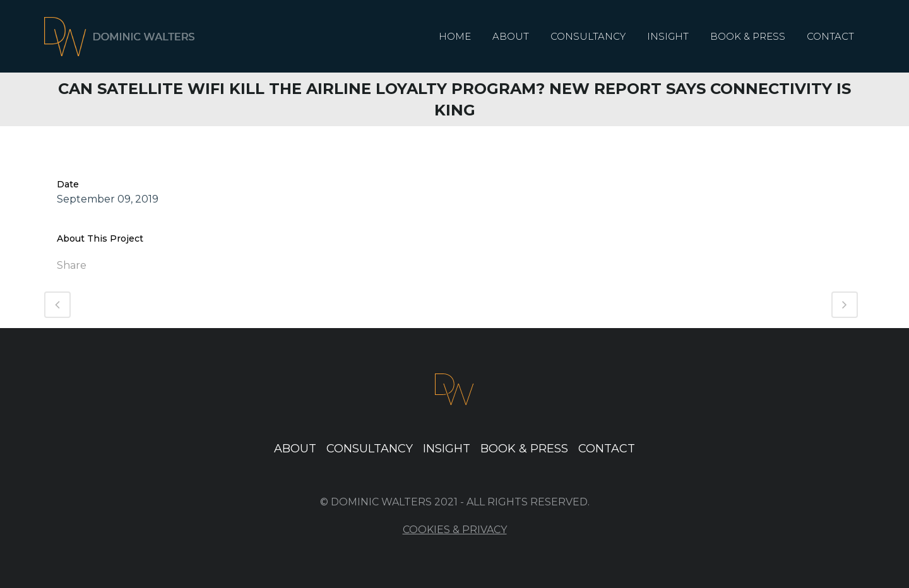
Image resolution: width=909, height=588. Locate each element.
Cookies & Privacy (455, 530)
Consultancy (370, 449)
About (295, 449)
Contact (607, 449)
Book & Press (524, 449)
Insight (447, 449)
